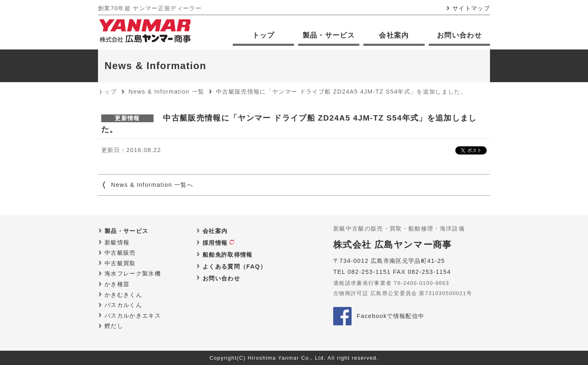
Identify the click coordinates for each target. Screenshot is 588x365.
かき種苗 (117, 284)
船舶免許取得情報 (228, 255)
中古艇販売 (120, 253)
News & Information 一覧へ (152, 185)
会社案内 (394, 35)
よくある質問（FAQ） (234, 266)
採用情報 (215, 243)
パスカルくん (123, 305)
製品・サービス (329, 35)
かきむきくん (123, 295)
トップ (264, 35)
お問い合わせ (459, 35)
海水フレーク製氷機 (133, 273)
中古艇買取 (120, 263)
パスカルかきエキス (133, 316)
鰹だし (114, 326)
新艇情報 (117, 242)
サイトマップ (471, 8)
